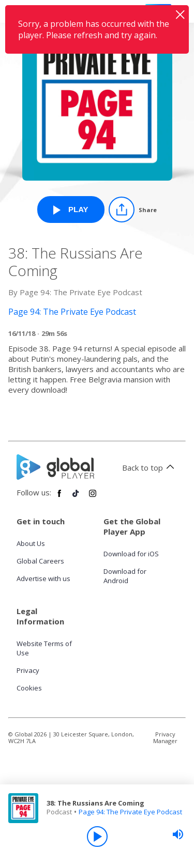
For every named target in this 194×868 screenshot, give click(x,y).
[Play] (97, 837)
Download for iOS (131, 554)
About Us (31, 543)
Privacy (28, 670)
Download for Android (125, 576)
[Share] (133, 210)
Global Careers (40, 561)
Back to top (150, 468)
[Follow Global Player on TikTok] (76, 497)
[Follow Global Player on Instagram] (93, 497)
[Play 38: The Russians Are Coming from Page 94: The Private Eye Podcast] (71, 210)
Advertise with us (43, 578)
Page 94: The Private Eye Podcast (130, 812)
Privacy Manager (165, 737)
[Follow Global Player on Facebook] (59, 497)
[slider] (178, 834)
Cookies (29, 688)
